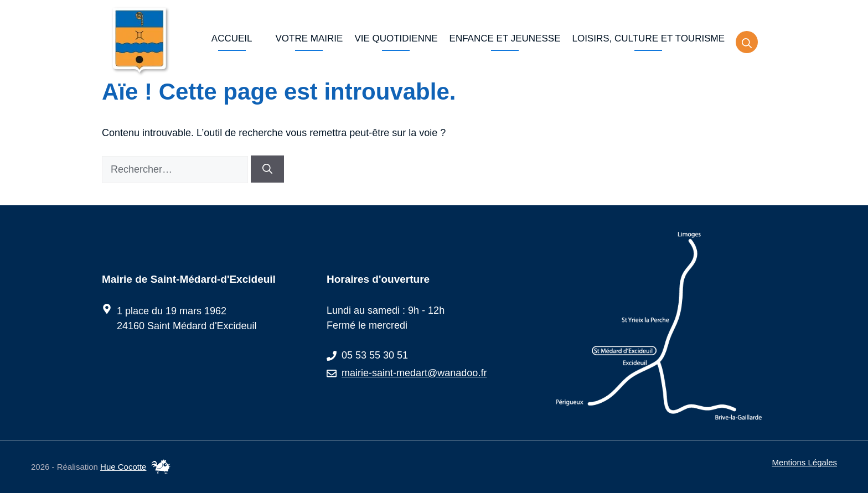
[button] (747, 42)
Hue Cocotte (123, 467)
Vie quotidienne (396, 38)
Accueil (232, 38)
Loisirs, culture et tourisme (648, 38)
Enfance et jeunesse (505, 38)
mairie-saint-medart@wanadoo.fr (414, 373)
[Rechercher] (267, 169)
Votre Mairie (309, 38)
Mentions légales (804, 462)
